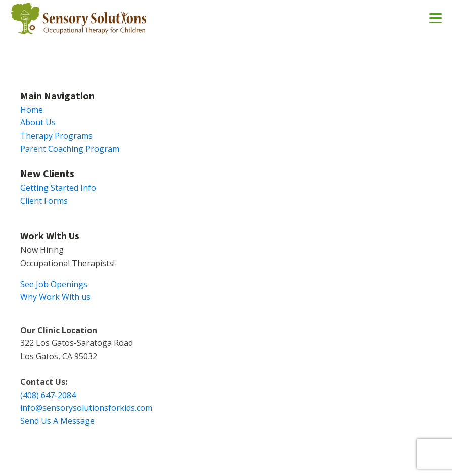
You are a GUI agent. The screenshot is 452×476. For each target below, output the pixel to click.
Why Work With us (55, 297)
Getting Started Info (58, 188)
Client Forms (44, 201)
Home (32, 110)
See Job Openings (54, 284)
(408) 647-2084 (48, 395)
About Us (38, 122)
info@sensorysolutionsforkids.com (86, 408)
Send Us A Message (57, 421)
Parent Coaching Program (70, 149)
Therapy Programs (56, 136)
